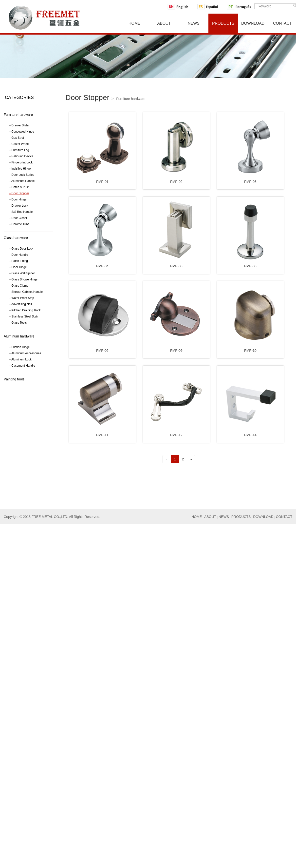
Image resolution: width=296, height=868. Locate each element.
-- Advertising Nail (20, 304)
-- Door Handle (18, 255)
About (164, 23)
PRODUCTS (241, 517)
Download (253, 23)
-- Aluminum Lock (20, 359)
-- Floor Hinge (18, 267)
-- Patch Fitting (18, 261)
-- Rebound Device (21, 156)
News (194, 23)
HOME (197, 517)
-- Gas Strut (16, 138)
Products (223, 23)
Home (134, 23)
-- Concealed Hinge (21, 132)
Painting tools (14, 379)
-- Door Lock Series (21, 175)
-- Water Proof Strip (21, 298)
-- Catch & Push (19, 187)
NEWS (224, 517)
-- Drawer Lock (18, 206)
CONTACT (284, 517)
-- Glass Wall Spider (22, 273)
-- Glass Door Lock (21, 249)
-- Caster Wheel (19, 144)
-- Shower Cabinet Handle (26, 292)
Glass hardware (16, 238)
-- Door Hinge (18, 199)
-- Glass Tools (18, 323)
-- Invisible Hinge (20, 169)
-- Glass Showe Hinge (23, 279)
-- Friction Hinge (19, 347)
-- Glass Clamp (18, 286)
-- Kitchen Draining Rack (25, 310)
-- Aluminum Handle (22, 181)
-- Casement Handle (22, 366)
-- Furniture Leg (19, 150)
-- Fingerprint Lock (21, 162)
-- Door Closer (18, 218)
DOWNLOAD (263, 517)
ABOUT (210, 517)
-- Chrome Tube (19, 224)
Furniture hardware (18, 115)
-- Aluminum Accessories (25, 353)
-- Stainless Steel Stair (23, 316)
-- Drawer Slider (19, 125)
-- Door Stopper (19, 193)
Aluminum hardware (19, 336)
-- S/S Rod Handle (21, 212)
